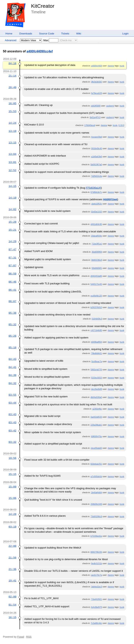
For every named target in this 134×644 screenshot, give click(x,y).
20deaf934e (96, 236)
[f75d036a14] (93, 188)
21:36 (12, 569)
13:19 (12, 131)
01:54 (12, 605)
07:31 (12, 258)
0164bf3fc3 (97, 319)
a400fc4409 (97, 66)
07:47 (12, 250)
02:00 (12, 597)
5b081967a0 (96, 164)
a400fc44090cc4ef (40, 51)
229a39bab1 (96, 425)
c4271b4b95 (96, 330)
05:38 (12, 313)
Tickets (65, 34)
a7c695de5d (96, 476)
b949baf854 (96, 342)
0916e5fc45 (97, 148)
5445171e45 (96, 284)
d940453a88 (96, 276)
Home (9, 34)
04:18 (12, 63)
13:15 (12, 143)
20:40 (12, 87)
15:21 (12, 230)
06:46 (12, 282)
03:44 (12, 403)
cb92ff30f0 (96, 106)
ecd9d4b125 (96, 296)
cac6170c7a (96, 575)
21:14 (12, 76)
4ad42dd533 (96, 417)
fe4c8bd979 (97, 607)
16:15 (12, 617)
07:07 (12, 266)
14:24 (12, 123)
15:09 (12, 487)
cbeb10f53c (97, 204)
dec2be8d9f (97, 389)
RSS (29, 637)
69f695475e (96, 436)
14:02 (12, 209)
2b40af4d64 (96, 492)
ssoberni (110, 106)
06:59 (12, 274)
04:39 (12, 375)
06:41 (12, 290)
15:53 (12, 111)
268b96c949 (96, 504)
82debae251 (96, 464)
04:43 (12, 359)
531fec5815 (97, 378)
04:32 (12, 383)
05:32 (12, 325)
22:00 (12, 546)
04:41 (12, 367)
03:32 (12, 442)
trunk (122, 66)
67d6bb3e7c (96, 192)
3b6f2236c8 (97, 260)
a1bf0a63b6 (96, 157)
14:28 (12, 514)
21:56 (12, 558)
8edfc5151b (97, 563)
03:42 (12, 431)
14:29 (12, 241)
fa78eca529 (97, 93)
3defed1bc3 (97, 587)
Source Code (47, 34)
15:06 (12, 498)
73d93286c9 (96, 516)
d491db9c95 (96, 224)
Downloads (26, 34)
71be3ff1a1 (97, 244)
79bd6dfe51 (96, 353)
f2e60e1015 (96, 212)
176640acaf (90, 125)
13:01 (12, 162)
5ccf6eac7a (97, 361)
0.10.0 (121, 125)
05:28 (12, 336)
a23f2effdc (97, 409)
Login (125, 34)
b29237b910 (96, 307)
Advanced (11, 40)
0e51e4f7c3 (95, 117)
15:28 (12, 222)
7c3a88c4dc (96, 623)
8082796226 (96, 552)
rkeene (111, 66)
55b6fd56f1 (97, 268)
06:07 (12, 301)
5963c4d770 (96, 370)
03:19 (12, 527)
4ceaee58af (97, 137)
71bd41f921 (96, 599)
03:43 (12, 414)
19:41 (12, 581)
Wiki (79, 34)
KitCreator (43, 6)
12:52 (12, 170)
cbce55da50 (96, 448)
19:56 (12, 458)
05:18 (12, 348)
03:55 (12, 395)
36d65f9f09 (97, 252)
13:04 (12, 154)
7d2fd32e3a (96, 176)
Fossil (21, 637)
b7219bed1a (96, 536)
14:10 (12, 198)
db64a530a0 (96, 397)
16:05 (12, 103)
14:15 (12, 186)
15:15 (12, 474)
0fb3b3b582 (96, 82)
